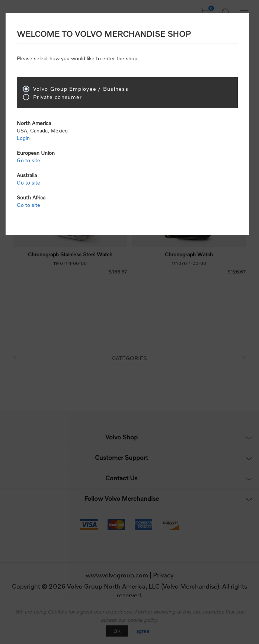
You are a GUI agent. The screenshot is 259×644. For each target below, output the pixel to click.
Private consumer (57, 97)
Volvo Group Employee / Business (81, 89)
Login (23, 138)
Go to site (28, 160)
